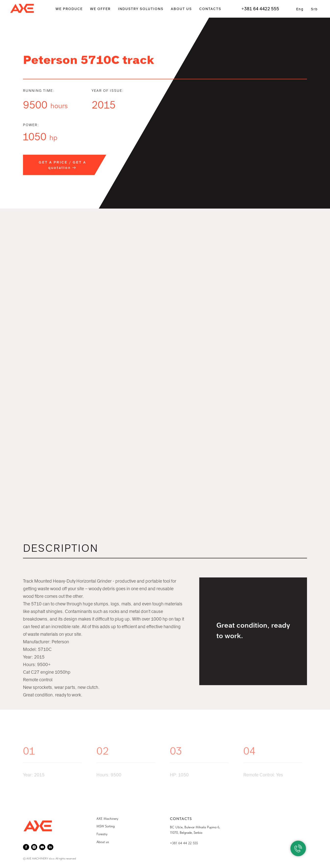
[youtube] (42, 847)
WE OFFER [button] (100, 9)
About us (103, 842)
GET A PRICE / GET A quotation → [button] (62, 165)
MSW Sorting (106, 826)
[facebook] (26, 847)
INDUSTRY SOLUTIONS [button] (141, 9)
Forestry (102, 834)
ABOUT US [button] (181, 9)
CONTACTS (210, 9)
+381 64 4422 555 (260, 9)
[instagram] (34, 847)
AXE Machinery (107, 819)
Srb (314, 9)
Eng (300, 9)
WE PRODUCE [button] (69, 9)
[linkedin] (50, 847)
